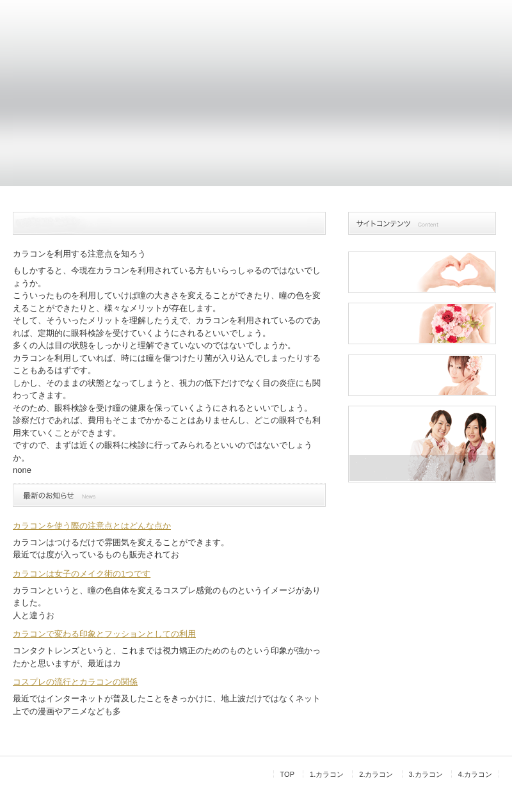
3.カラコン (426, 774)
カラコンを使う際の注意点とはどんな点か (92, 526)
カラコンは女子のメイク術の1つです (82, 574)
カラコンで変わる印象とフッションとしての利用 (104, 634)
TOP (287, 774)
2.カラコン (376, 774)
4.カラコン (475, 774)
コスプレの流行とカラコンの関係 (75, 682)
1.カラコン (327, 774)
